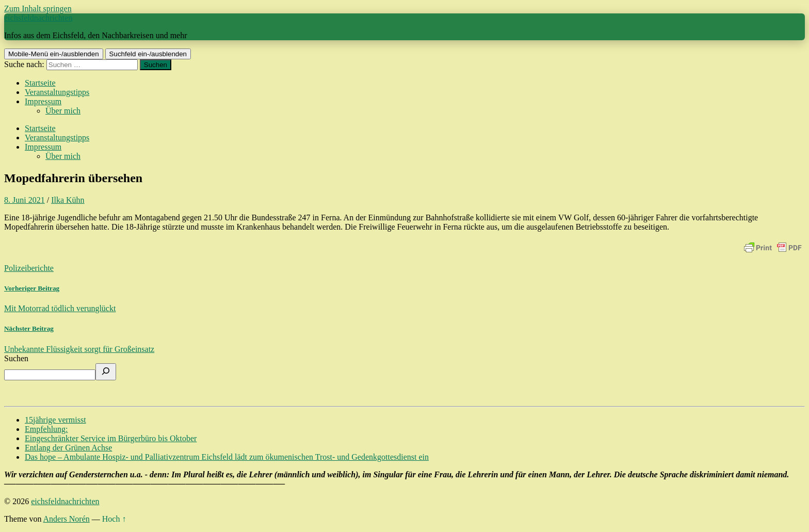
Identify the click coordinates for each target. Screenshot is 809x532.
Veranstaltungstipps (57, 92)
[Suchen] (106, 372)
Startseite (40, 83)
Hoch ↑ (114, 519)
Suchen (16, 358)
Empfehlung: (46, 429)
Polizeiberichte (29, 268)
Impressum (43, 101)
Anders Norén (67, 519)
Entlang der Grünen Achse (68, 448)
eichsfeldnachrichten (38, 18)
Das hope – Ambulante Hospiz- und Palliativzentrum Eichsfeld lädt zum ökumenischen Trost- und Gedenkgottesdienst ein (227, 457)
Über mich (63, 111)
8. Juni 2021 (25, 200)
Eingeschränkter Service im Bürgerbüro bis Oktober (111, 438)
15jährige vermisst (55, 420)
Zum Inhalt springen (38, 9)
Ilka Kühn (68, 200)
